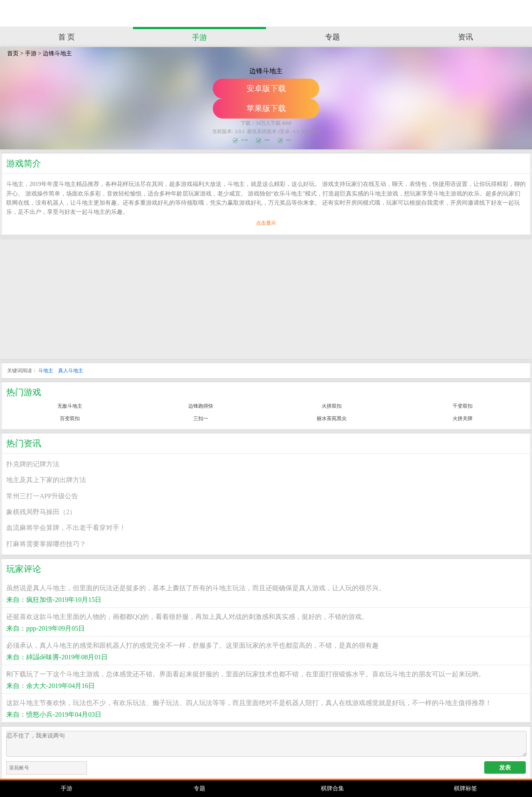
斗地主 (46, 371)
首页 (13, 53)
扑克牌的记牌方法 (33, 464)
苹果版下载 (266, 108)
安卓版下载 (266, 88)
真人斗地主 (71, 371)
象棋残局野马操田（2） (41, 512)
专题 (332, 37)
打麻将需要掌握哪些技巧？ (46, 544)
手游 (199, 37)
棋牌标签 (465, 788)
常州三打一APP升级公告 (42, 496)
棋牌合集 (332, 788)
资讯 (465, 37)
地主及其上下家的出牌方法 (46, 480)
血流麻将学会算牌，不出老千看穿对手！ (66, 528)
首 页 (66, 37)
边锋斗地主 (57, 53)
